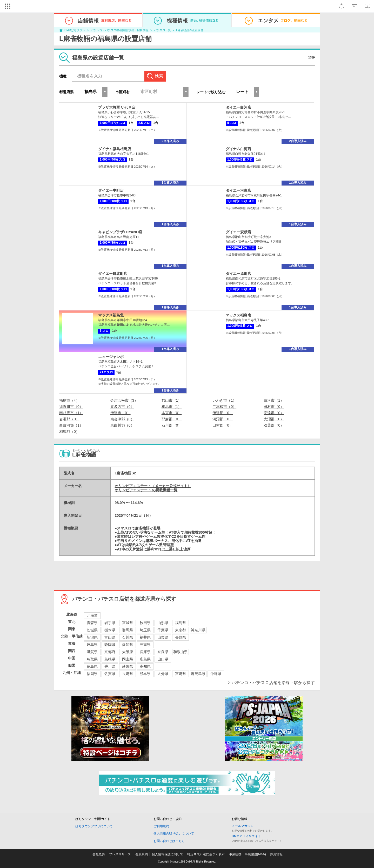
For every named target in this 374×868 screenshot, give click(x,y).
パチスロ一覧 (162, 30)
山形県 (163, 623)
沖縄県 (216, 674)
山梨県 (163, 637)
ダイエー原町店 (238, 274)
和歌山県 (181, 652)
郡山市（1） (172, 400)
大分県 (163, 674)
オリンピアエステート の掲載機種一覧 (146, 490)
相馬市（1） (172, 407)
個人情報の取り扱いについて (174, 833)
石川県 (128, 637)
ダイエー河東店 (238, 190)
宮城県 (128, 623)
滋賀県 (92, 652)
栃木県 (110, 630)
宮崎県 (181, 674)
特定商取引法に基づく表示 (206, 854)
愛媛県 (128, 666)
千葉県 (163, 630)
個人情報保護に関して (168, 854)
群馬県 (128, 630)
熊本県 (145, 674)
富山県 (110, 637)
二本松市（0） (224, 407)
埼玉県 (145, 630)
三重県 (145, 645)
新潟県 (92, 637)
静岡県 (110, 645)
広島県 (145, 659)
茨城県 (92, 630)
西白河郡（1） (71, 425)
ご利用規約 (161, 826)
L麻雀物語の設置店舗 (190, 30)
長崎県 (128, 674)
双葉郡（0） (274, 425)
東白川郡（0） (122, 425)
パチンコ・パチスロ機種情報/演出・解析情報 (120, 30)
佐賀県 (110, 674)
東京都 (181, 630)
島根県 (110, 659)
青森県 (92, 623)
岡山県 (128, 659)
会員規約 (142, 854)
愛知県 (128, 645)
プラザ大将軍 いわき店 (117, 107)
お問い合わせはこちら (169, 841)
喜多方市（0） (122, 407)
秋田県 (145, 623)
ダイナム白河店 (238, 149)
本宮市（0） (172, 413)
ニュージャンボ (111, 357)
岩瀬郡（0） (69, 419)
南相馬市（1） (71, 413)
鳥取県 (92, 659)
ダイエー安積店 (238, 232)
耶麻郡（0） (172, 419)
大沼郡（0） (274, 419)
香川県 (110, 666)
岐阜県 (92, 645)
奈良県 (163, 652)
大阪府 (128, 652)
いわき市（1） (224, 400)
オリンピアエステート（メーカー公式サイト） (153, 486)
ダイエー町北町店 (113, 274)
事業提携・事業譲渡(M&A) (248, 854)
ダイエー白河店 (238, 107)
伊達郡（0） (223, 413)
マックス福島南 (238, 315)
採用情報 (276, 854)
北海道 (92, 615)
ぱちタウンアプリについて (94, 826)
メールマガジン (243, 826)
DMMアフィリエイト (246, 836)
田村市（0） (274, 407)
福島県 (181, 623)
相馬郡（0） (69, 432)
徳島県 (92, 666)
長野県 (181, 637)
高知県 (145, 666)
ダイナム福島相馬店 (115, 149)
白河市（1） (274, 400)
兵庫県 (145, 652)
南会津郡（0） (122, 419)
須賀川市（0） (71, 407)
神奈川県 (198, 630)
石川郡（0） (172, 425)
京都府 (110, 652)
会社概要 (99, 854)
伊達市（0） (121, 413)
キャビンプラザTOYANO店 (120, 232)
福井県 (145, 637)
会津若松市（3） (124, 400)
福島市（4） (69, 400)
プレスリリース (120, 854)
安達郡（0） (274, 413)
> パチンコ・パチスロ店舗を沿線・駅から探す (271, 683)
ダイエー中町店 (111, 190)
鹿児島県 (198, 674)
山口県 (163, 659)
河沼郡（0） (223, 419)
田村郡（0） (223, 425)
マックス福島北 (111, 315)
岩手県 (110, 623)
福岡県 (92, 674)
